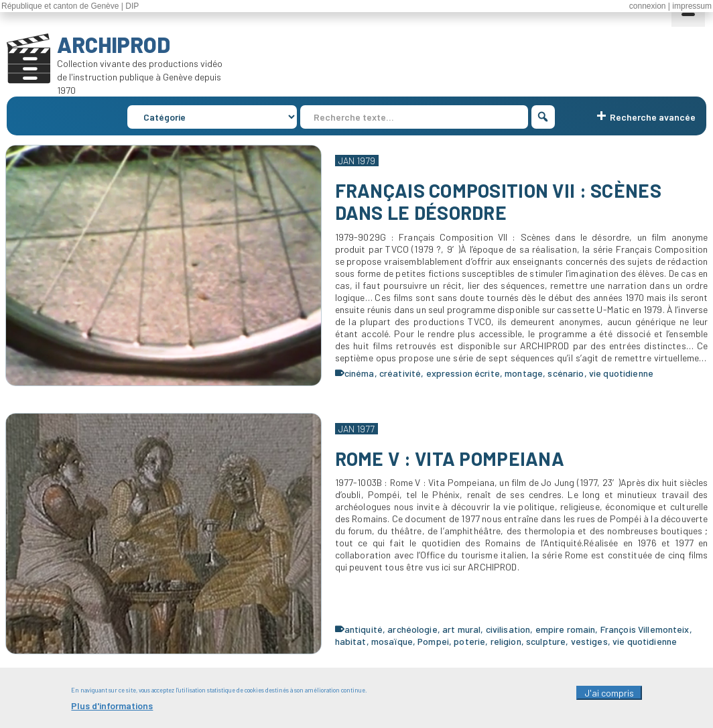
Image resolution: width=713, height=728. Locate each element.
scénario (566, 373)
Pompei (433, 641)
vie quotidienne (621, 373)
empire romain (566, 629)
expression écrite (463, 373)
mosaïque (392, 641)
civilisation (508, 629)
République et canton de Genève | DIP (70, 6)
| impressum (690, 6)
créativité (400, 373)
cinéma (360, 373)
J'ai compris (609, 698)
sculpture (546, 641)
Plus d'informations (112, 711)
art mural (461, 629)
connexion (648, 6)
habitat (351, 641)
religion (506, 641)
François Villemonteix (645, 629)
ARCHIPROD (114, 44)
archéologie (412, 629)
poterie (469, 641)
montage (524, 373)
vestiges (589, 641)
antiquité (364, 629)
